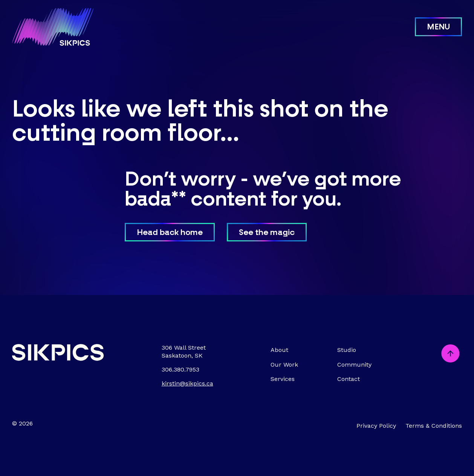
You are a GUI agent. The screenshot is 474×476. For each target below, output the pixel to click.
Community (354, 365)
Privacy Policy (376, 426)
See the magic (267, 233)
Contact (349, 379)
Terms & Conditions (434, 426)
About (279, 350)
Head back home (170, 233)
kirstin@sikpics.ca (187, 383)
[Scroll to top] (450, 354)
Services (283, 379)
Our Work (284, 365)
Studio (347, 350)
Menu (438, 27)
